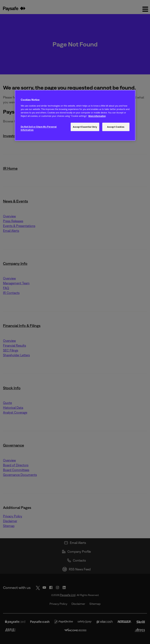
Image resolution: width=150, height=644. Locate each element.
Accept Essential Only (85, 127)
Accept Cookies (116, 127)
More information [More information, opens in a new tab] (97, 116)
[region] (75, 116)
